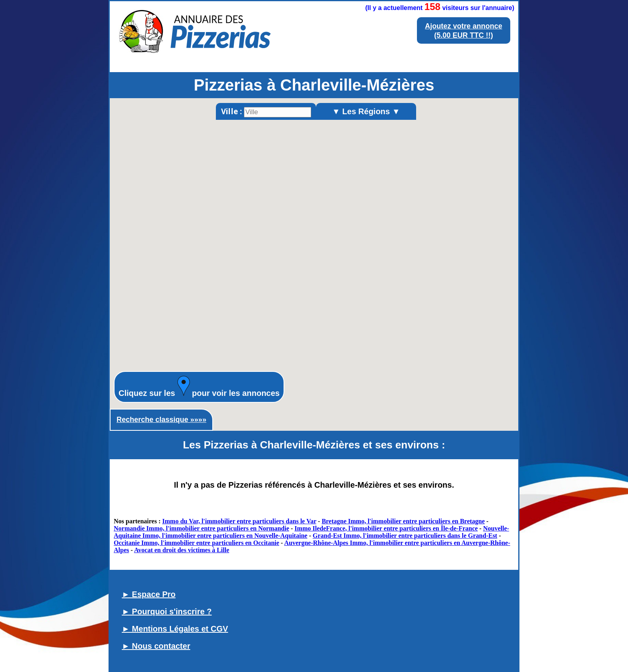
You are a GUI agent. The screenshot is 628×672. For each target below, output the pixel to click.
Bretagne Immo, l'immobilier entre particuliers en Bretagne (403, 521)
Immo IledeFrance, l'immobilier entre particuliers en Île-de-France (386, 528)
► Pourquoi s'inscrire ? (167, 611)
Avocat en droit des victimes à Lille (182, 550)
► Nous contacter (156, 646)
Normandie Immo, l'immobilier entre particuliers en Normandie (201, 528)
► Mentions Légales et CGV (175, 629)
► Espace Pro (149, 594)
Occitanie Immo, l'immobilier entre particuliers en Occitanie (196, 543)
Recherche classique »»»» (161, 420)
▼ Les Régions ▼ (366, 111)
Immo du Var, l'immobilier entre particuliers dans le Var (239, 521)
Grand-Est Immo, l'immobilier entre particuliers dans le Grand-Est (405, 536)
